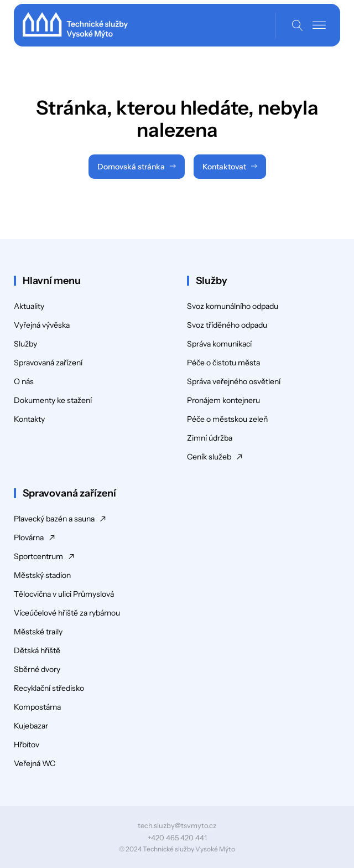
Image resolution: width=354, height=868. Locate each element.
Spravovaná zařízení (48, 363)
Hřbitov (27, 745)
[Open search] (298, 25)
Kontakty (29, 419)
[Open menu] (319, 25)
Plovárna (29, 538)
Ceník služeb (209, 457)
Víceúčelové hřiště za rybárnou (67, 613)
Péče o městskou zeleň (227, 419)
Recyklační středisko (49, 688)
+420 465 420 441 (177, 838)
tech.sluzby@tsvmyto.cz (177, 825)
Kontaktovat (224, 167)
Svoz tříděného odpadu (227, 325)
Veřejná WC (35, 763)
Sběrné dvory (37, 669)
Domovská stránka (131, 167)
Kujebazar (31, 726)
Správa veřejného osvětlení (234, 381)
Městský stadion (42, 575)
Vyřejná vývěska (42, 325)
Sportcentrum (38, 556)
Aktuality (29, 306)
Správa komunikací (219, 344)
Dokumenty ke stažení (53, 400)
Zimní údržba (210, 438)
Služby (25, 344)
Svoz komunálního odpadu (233, 306)
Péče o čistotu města (223, 363)
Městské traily (38, 632)
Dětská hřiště (37, 650)
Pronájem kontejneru (223, 400)
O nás (24, 381)
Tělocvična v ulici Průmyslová (64, 594)
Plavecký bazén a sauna (54, 519)
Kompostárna (37, 707)
